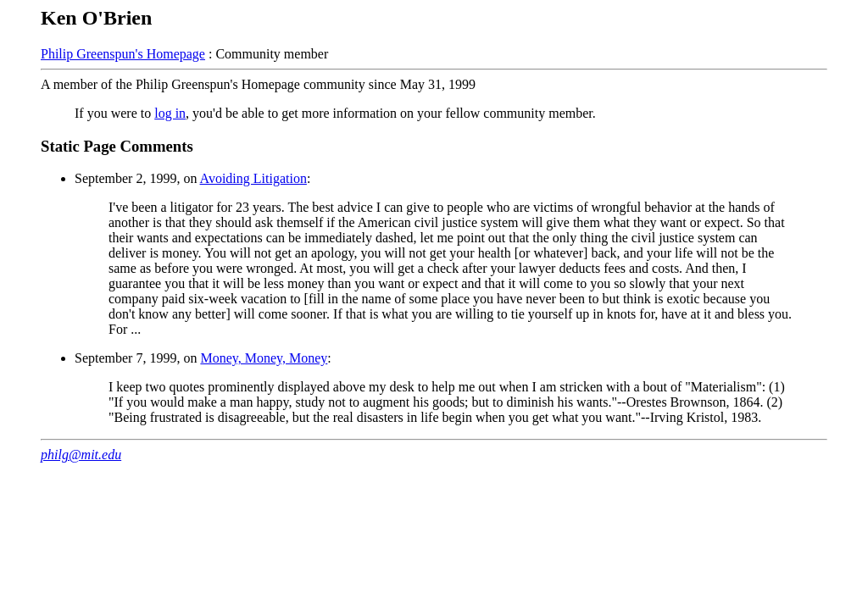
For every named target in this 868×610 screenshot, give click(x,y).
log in (170, 113)
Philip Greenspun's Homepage (123, 54)
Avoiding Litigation (253, 178)
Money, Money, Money (264, 358)
